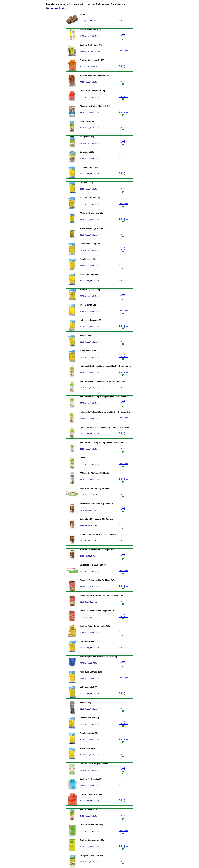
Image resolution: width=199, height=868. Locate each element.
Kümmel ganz (86, 336)
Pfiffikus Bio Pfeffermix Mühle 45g (95, 473)
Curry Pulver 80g (87, 641)
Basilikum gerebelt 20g (90, 290)
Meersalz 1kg (86, 703)
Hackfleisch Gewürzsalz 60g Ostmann (96, 504)
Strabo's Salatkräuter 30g (91, 45)
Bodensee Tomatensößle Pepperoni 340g (98, 611)
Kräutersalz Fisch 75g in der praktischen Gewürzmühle (104, 381)
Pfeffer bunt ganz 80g (89, 274)
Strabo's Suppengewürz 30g (92, 840)
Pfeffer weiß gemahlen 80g (91, 213)
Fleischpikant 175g (88, 121)
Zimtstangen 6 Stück (89, 167)
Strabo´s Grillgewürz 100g (91, 794)
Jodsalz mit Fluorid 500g (91, 30)
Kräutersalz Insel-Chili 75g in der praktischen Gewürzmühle (106, 427)
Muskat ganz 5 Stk (88, 305)
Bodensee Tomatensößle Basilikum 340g (98, 580)
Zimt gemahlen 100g (89, 351)
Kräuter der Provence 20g (91, 320)
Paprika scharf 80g (88, 259)
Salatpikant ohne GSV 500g (92, 855)
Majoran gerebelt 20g (89, 687)
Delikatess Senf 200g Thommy (93, 565)
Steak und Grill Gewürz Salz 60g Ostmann (98, 550)
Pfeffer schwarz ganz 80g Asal (93, 228)
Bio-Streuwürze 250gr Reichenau (94, 764)
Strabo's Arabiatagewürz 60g (92, 91)
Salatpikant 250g (87, 137)
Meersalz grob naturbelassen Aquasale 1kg (99, 657)
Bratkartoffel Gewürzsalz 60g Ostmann (97, 519)
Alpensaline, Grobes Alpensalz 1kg (95, 106)
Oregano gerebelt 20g (89, 718)
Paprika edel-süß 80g (89, 733)
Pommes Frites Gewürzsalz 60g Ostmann (98, 534)
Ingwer (83, 14)
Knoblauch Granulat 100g (91, 672)
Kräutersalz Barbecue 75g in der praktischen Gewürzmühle (106, 366)
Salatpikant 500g (87, 152)
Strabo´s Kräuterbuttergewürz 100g (95, 626)
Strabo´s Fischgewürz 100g (92, 779)
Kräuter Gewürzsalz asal (91, 810)
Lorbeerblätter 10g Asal (90, 244)
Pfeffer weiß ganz (87, 748)
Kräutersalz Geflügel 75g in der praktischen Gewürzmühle (105, 412)
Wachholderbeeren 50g (90, 198)
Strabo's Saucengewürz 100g (93, 60)
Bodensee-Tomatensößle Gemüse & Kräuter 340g (101, 595)
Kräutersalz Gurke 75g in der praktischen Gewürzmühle (104, 397)
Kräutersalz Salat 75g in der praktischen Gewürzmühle (104, 443)
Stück (82, 458)
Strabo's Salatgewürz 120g (91, 825)
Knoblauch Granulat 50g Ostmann (95, 488)
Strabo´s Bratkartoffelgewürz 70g (94, 76)
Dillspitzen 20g (86, 183)
